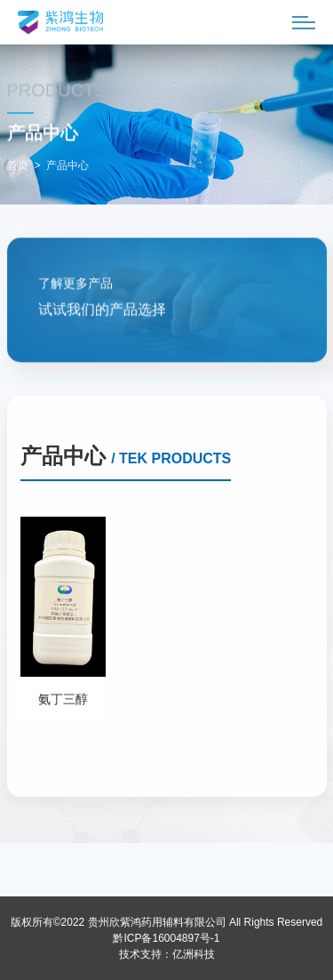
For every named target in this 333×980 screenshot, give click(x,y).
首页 (18, 166)
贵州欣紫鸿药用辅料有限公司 (157, 922)
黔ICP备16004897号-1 (166, 938)
